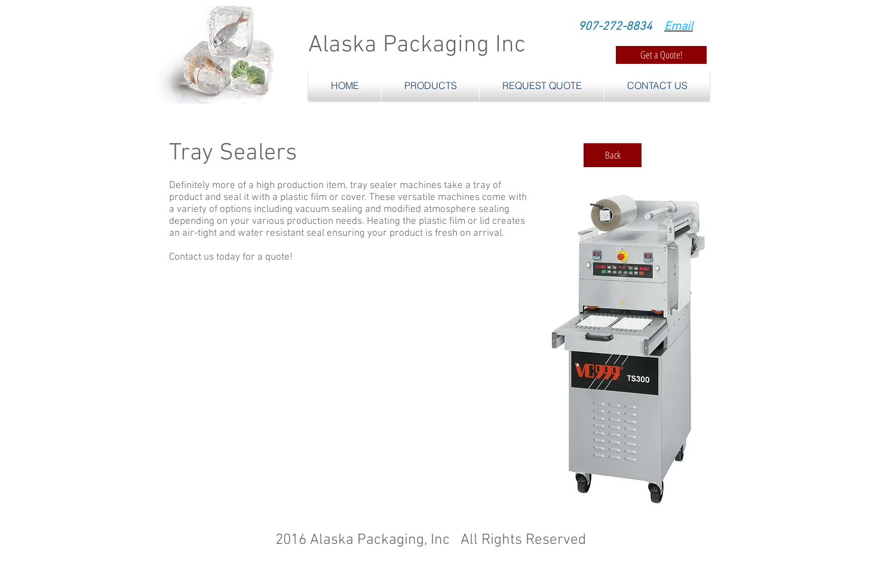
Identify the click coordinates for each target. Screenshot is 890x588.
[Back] (613, 155)
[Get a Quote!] (661, 55)
